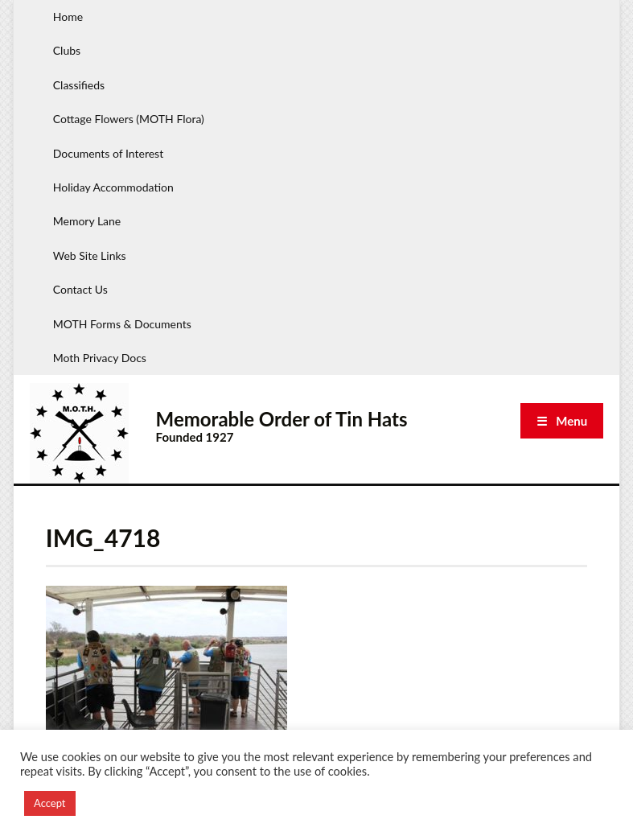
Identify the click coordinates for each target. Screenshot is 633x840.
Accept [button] (50, 803)
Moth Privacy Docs (100, 358)
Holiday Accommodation (113, 187)
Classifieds (79, 85)
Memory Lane (87, 221)
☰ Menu (562, 421)
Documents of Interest (108, 153)
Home (68, 16)
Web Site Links (90, 255)
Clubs (67, 50)
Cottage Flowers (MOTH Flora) (129, 119)
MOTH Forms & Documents (122, 324)
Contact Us (80, 289)
